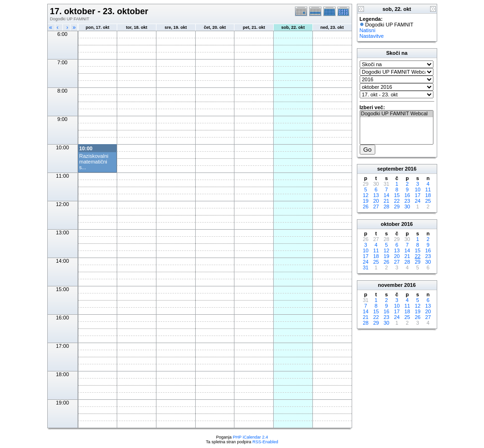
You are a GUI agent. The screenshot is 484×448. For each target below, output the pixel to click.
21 (386, 201)
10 (417, 190)
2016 (411, 169)
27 (376, 207)
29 (397, 207)
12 (365, 195)
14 (386, 195)
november (390, 285)
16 (407, 195)
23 (407, 201)
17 (417, 195)
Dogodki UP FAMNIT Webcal (397, 114)
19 (365, 201)
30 (407, 207)
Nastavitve (372, 36)
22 (397, 201)
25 (428, 201)
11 (428, 190)
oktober (390, 224)
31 (365, 267)
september (390, 169)
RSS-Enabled (265, 442)
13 (376, 195)
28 (386, 207)
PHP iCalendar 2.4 (251, 437)
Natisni (368, 30)
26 (365, 207)
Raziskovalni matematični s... (94, 162)
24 (417, 201)
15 (397, 195)
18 (428, 195)
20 (376, 201)
